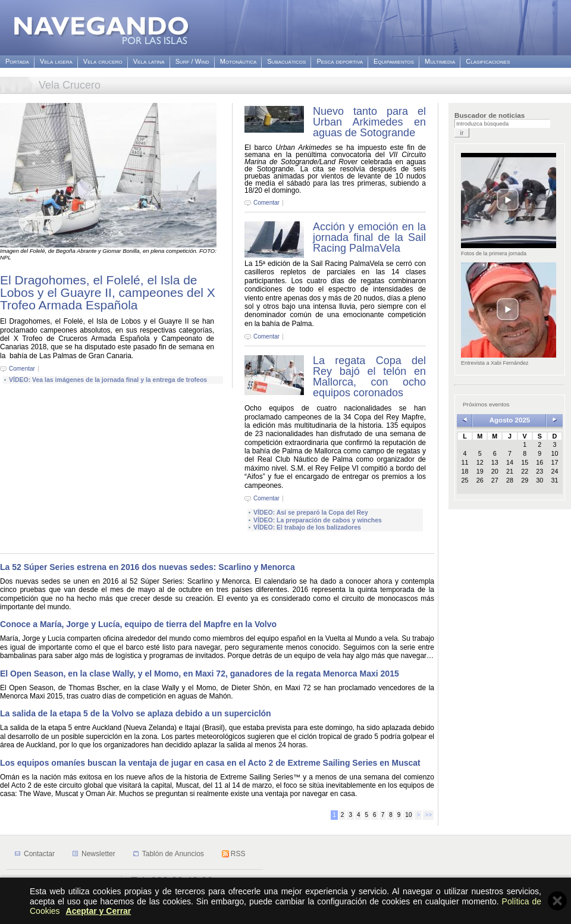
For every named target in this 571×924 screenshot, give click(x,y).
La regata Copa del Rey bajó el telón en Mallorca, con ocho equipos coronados (369, 377)
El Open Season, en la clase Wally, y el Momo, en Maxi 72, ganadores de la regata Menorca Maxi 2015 (200, 674)
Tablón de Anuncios (173, 854)
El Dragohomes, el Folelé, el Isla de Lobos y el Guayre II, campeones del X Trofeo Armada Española (108, 292)
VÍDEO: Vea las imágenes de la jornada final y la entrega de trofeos (108, 380)
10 (408, 815)
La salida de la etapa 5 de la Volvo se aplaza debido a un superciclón (136, 713)
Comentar (22, 369)
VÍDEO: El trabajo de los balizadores (307, 527)
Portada (17, 62)
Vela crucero (103, 62)
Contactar (39, 854)
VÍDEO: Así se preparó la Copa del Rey (311, 512)
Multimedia (440, 62)
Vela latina (149, 62)
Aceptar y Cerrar (99, 911)
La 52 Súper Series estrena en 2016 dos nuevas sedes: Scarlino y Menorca (148, 567)
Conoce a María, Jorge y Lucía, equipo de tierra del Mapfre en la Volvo (138, 624)
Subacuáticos (286, 62)
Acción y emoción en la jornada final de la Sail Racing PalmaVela (369, 237)
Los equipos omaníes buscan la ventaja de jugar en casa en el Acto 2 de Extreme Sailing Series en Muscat (210, 763)
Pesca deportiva (340, 62)
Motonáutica (238, 62)
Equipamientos (394, 62)
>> (428, 815)
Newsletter (98, 854)
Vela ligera (56, 62)
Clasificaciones (488, 62)
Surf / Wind (192, 62)
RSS (238, 854)
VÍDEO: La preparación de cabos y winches (318, 520)
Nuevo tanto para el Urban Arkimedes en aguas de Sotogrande (369, 122)
